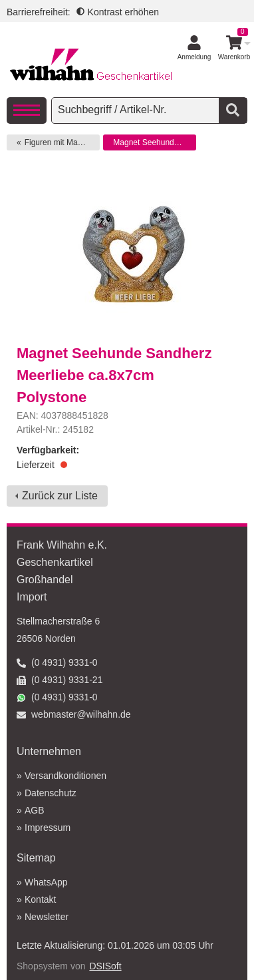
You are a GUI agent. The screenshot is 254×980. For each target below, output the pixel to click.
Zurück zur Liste (60, 496)
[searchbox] (137, 110)
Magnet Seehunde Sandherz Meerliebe (155, 142)
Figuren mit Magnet (59, 142)
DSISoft (105, 966)
